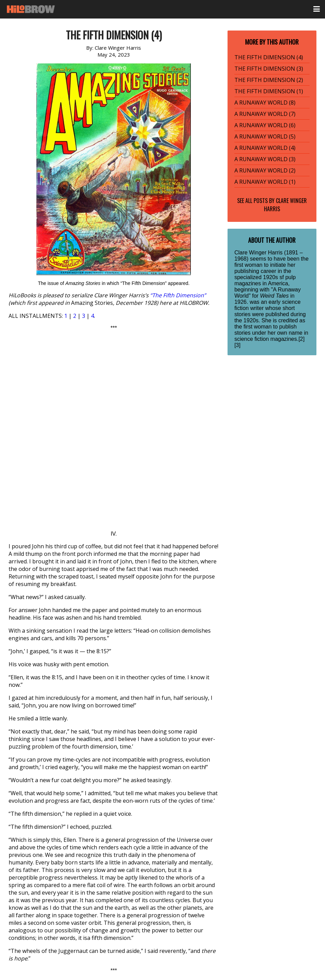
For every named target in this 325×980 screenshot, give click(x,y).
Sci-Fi (63, 893)
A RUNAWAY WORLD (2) (265, 170)
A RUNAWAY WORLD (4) (265, 148)
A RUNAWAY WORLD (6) (265, 125)
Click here (119, 853)
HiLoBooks (72, 937)
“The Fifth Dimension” (178, 295)
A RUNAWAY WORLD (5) (265, 136)
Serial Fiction (89, 893)
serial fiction (144, 937)
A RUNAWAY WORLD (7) (265, 114)
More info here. (148, 825)
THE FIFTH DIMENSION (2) (269, 80)
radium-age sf (108, 937)
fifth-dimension (35, 937)
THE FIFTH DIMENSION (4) (269, 57)
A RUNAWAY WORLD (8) (265, 103)
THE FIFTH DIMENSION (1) (269, 91)
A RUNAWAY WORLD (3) (265, 159)
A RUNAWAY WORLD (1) (265, 182)
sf (165, 937)
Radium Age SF (34, 893)
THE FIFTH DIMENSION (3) (269, 69)
